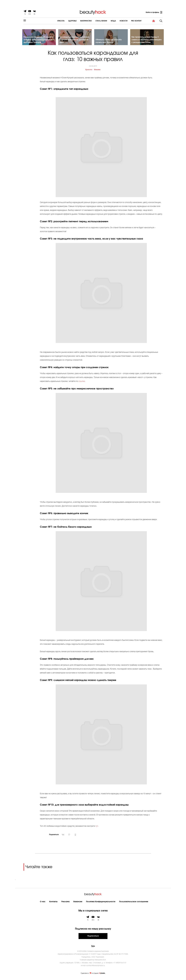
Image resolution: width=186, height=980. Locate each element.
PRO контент (130, 21)
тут (97, 827)
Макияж (97, 71)
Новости (117, 21)
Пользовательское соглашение (134, 902)
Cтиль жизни (95, 21)
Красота (55, 21)
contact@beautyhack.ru (95, 966)
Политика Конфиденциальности (101, 902)
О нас (43, 902)
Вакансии (78, 902)
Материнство (80, 21)
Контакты (53, 902)
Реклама (65, 902)
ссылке (82, 382)
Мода (107, 21)
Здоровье (66, 21)
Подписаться (93, 937)
